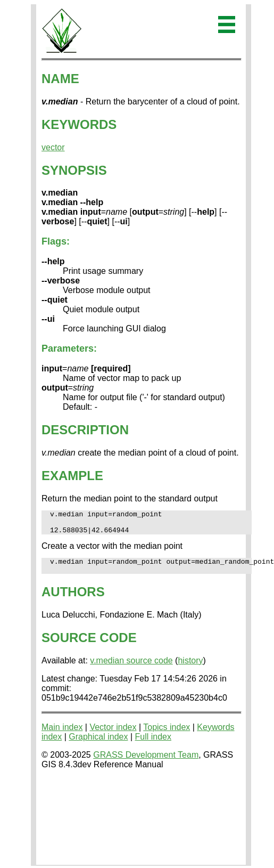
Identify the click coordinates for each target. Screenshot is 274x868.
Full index (153, 745)
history (190, 668)
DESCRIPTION (85, 430)
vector (53, 147)
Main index (62, 735)
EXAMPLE (72, 476)
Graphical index (98, 745)
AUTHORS (73, 600)
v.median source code (131, 668)
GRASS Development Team (146, 763)
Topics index (167, 735)
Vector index (113, 735)
